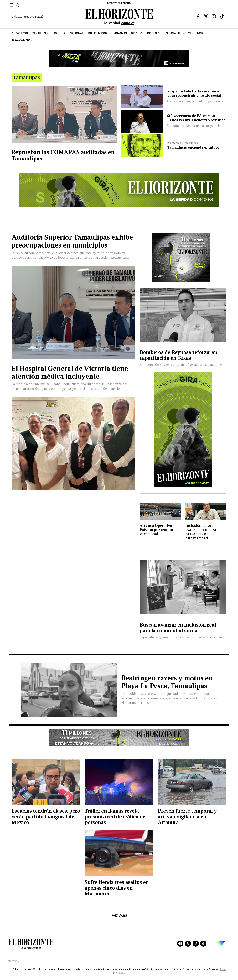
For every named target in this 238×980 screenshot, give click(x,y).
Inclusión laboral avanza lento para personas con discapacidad (201, 532)
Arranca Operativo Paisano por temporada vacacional (160, 530)
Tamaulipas (40, 33)
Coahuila (59, 33)
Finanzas (120, 33)
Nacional (77, 33)
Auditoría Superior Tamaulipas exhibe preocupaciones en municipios (72, 241)
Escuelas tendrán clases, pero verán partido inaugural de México (46, 817)
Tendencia (196, 33)
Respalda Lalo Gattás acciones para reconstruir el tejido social (194, 93)
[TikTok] (203, 944)
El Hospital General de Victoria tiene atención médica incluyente (70, 373)
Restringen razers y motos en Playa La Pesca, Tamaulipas (167, 682)
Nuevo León (20, 33)
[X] (188, 944)
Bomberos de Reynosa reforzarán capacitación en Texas (178, 355)
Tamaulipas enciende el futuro (193, 147)
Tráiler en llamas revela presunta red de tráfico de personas (115, 817)
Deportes (154, 33)
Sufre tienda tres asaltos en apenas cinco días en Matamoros (117, 888)
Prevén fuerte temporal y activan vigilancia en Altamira (187, 817)
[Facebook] (180, 944)
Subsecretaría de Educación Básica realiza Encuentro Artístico (196, 118)
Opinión (137, 33)
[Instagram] (196, 944)
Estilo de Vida (21, 40)
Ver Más (119, 915)
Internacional (98, 33)
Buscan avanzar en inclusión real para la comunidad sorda (178, 628)
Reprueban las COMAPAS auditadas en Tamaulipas (63, 155)
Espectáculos (174, 33)
